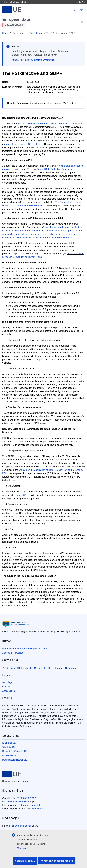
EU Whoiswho (9, 756)
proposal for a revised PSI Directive (22, 144)
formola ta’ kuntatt (32, 805)
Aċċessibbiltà (9, 691)
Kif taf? (81, 2)
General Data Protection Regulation (55, 169)
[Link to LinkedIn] (40, 668)
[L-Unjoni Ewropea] (12, 9)
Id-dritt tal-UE (9, 743)
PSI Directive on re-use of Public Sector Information (43, 124)
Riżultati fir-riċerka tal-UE (15, 751)
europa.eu (26, 781)
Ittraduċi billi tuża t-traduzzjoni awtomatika (33, 60)
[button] (82, 9)
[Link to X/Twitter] (9, 668)
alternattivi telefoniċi (17, 802)
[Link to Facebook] (24, 668)
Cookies (6, 687)
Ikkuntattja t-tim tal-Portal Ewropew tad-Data (24, 649)
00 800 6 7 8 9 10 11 (27, 798)
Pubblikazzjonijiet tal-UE (14, 760)
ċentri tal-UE (37, 809)
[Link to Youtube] (71, 668)
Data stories (36, 33)
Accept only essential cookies (57, 861)
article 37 (21, 495)
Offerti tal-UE (9, 747)
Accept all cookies (25, 861)
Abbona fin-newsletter (13, 653)
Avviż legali (8, 682)
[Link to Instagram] (55, 668)
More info (22, 848)
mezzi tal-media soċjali (20, 826)
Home (5, 33)
